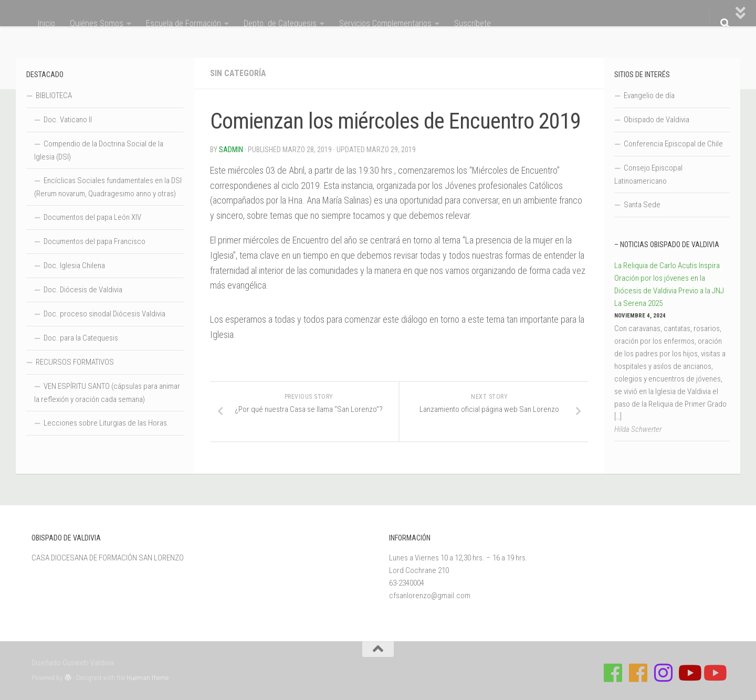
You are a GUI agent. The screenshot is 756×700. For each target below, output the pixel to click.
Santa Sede (642, 205)
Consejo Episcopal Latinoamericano (648, 174)
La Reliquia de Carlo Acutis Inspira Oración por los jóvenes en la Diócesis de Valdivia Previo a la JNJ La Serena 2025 (669, 284)
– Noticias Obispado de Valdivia (667, 245)
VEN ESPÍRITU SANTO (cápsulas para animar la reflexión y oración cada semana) (107, 393)
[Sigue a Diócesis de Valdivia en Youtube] (714, 673)
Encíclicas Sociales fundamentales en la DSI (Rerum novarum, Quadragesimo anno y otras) (108, 187)
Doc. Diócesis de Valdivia (83, 290)
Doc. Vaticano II (68, 120)
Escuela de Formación (183, 23)
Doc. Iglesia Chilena (74, 266)
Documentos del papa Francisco (94, 241)
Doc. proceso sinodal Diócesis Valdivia (104, 314)
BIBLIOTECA (54, 96)
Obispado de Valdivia (657, 120)
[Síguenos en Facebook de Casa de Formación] (613, 673)
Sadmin (231, 150)
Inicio (46, 23)
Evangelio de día (649, 96)
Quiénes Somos (97, 23)
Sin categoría (238, 73)
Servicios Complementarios (385, 23)
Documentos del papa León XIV (92, 217)
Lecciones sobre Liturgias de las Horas (105, 423)
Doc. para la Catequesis (81, 338)
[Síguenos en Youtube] (689, 673)
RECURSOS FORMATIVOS (75, 362)
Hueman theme (148, 678)
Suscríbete (472, 23)
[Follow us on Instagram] (664, 673)
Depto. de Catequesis (280, 23)
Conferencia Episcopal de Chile (673, 144)
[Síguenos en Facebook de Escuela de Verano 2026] (638, 673)
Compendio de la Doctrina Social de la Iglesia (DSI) (99, 150)
